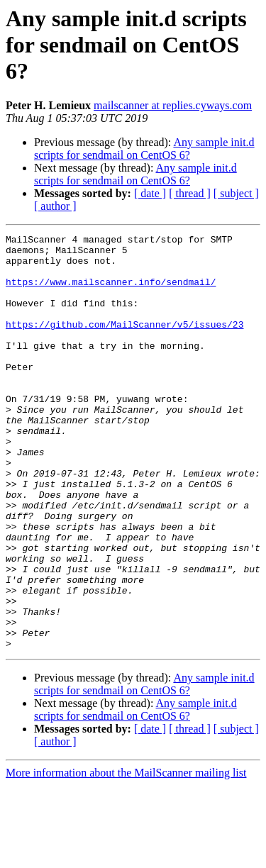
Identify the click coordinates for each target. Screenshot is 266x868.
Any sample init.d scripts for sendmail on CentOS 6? (144, 149)
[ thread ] (190, 193)
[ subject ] (236, 193)
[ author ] (55, 206)
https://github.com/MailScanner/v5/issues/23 (124, 343)
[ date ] (150, 193)
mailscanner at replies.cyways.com (173, 105)
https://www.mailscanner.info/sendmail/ (111, 292)
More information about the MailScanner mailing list (126, 856)
